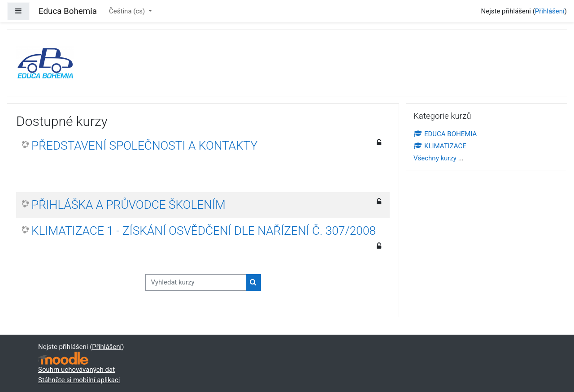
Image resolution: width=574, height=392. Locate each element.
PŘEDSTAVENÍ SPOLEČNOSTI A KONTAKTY (144, 146)
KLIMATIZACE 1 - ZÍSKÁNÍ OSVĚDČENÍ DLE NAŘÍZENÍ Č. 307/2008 (204, 231)
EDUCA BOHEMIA (445, 134)
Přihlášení (550, 11)
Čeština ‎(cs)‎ (128, 11)
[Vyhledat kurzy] (196, 282)
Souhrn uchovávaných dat (76, 370)
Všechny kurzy (435, 158)
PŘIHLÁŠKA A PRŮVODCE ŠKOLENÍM (128, 205)
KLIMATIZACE (440, 146)
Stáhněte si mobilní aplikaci (79, 380)
